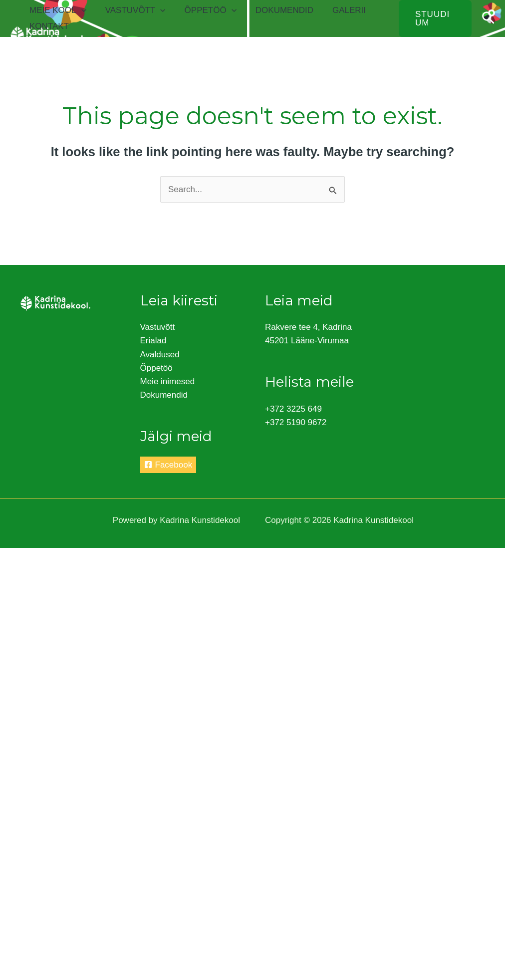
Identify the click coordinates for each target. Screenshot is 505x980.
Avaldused (160, 355)
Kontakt (48, 26)
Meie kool (57, 10)
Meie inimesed (168, 381)
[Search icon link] (488, 18)
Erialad (153, 341)
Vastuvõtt (132, 10)
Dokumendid (277, 10)
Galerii (340, 10)
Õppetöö (206, 10)
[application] (80, 10)
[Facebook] (168, 465)
